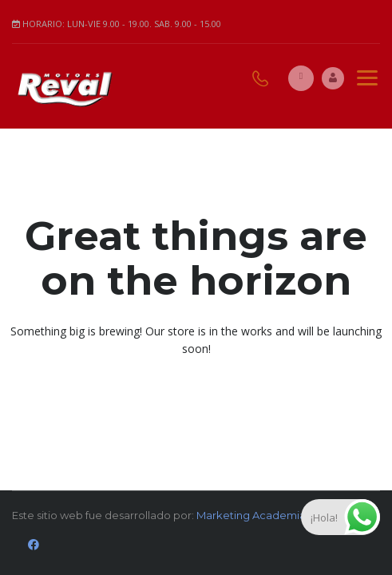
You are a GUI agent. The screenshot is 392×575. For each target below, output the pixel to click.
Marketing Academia (251, 515)
